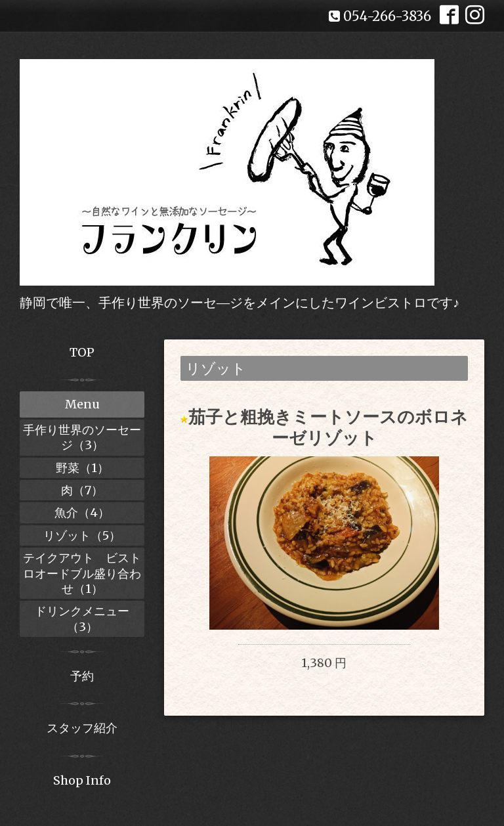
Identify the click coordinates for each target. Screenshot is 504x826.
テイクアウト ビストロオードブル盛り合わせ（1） (82, 573)
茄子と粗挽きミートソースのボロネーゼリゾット (328, 427)
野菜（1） (82, 468)
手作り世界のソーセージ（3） (82, 437)
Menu (82, 404)
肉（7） (82, 490)
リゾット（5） (82, 535)
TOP (82, 352)
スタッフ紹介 (82, 728)
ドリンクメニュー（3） (82, 619)
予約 (82, 676)
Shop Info (82, 780)
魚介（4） (82, 512)
